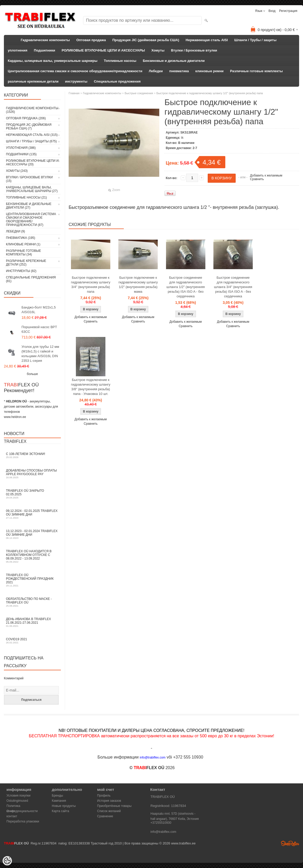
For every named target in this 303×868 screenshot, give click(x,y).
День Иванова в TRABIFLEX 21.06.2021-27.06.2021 (32, 622)
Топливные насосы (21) (26, 197)
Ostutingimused (17, 801)
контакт (12, 816)
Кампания (59, 801)
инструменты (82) (21, 271)
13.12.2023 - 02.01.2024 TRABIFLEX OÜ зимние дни (32, 534)
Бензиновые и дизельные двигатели (174, 61)
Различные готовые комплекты (256, 71)
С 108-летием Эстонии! (32, 455)
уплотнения (18, 50)
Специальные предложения (117, 81)
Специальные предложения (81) (31, 279)
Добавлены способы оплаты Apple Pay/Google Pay (32, 474)
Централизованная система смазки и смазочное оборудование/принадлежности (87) (31, 219)
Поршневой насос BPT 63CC (39, 329)
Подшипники (45, 50)
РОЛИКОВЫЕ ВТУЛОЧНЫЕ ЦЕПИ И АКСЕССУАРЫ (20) (32, 163)
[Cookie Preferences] (7, 861)
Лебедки (156, 71)
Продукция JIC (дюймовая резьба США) (146, 40)
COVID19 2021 (32, 641)
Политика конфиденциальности (22, 806)
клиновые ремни (209, 71)
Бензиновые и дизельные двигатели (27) (29, 206)
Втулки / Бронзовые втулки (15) (29, 179)
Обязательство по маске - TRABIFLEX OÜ (32, 602)
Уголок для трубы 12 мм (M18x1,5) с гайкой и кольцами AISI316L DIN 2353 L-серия (40, 354)
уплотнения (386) (21, 148)
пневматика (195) (21, 238)
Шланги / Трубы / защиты (255, 40)
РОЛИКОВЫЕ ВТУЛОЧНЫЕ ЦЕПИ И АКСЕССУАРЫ (103, 50)
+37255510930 (161, 823)
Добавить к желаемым (266, 175)
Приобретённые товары (114, 806)
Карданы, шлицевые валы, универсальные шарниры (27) (32, 189)
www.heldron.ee (15, 417)
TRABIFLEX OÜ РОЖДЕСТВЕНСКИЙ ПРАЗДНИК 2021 (32, 580)
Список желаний (109, 811)
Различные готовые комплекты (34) (23, 253)
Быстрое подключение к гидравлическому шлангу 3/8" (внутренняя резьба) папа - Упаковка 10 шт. (91, 387)
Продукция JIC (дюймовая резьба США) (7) (29, 127)
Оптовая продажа (91, 40)
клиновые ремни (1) (23, 244)
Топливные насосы (120, 61)
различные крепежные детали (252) (26, 263)
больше (33, 374)
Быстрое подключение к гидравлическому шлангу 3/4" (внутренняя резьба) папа (91, 285)
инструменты (76, 81)
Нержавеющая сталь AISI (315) (32, 135)
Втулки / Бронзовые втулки (194, 50)
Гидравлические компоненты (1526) (32, 110)
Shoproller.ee (290, 843)
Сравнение (105, 816)
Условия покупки (19, 796)
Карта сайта (60, 811)
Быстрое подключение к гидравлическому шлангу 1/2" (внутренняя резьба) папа (210, 93)
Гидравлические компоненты (45, 40)
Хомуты (158, 50)
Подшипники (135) (21, 154)
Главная (74, 93)
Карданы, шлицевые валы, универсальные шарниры (53, 61)
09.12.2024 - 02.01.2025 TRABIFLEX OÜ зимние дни (32, 514)
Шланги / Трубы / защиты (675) (31, 141)
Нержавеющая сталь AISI (207, 40)
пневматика (179, 71)
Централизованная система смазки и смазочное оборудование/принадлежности (75, 71)
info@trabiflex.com (163, 832)
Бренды (57, 796)
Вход (272, 11)
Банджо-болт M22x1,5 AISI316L (39, 310)
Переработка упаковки (23, 821)
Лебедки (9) (16, 231)
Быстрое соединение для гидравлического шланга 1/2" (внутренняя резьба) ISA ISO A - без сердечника (186, 287)
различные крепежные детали (33, 81)
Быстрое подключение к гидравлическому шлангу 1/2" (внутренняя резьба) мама (138, 285)
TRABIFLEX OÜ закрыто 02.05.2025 (32, 494)
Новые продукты (64, 806)
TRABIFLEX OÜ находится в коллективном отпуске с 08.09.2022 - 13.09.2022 (32, 556)
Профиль (104, 796)
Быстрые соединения (139, 93)
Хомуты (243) (17, 171)
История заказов (109, 801)
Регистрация (288, 11)
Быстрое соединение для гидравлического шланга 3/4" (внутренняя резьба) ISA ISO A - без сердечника (233, 287)
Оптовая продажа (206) (26, 118)
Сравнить (257, 179)
